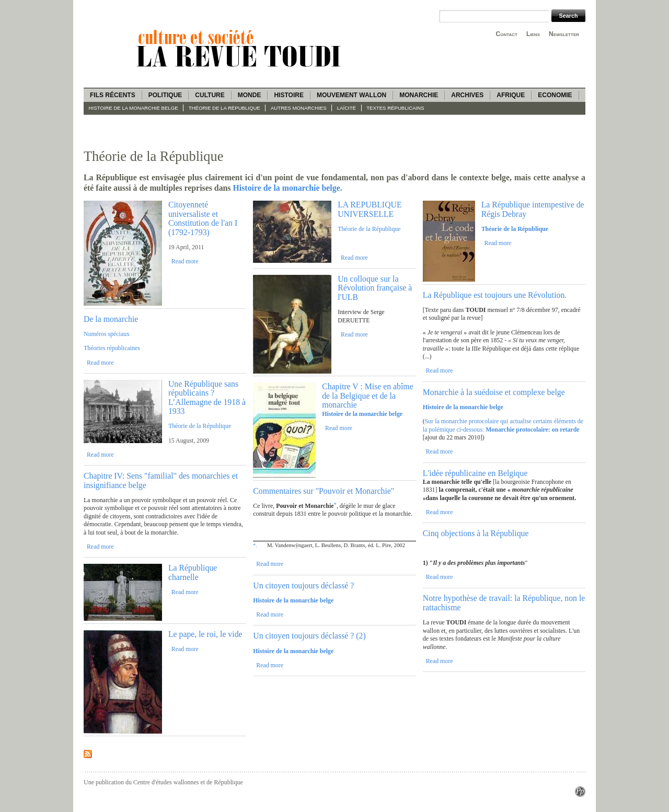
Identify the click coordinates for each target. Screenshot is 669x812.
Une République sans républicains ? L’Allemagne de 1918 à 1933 (207, 397)
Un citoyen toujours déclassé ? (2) (309, 636)
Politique (165, 95)
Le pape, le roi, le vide (205, 634)
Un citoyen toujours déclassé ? (303, 585)
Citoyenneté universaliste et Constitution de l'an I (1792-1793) (203, 218)
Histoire (289, 95)
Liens (533, 34)
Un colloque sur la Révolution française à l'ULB (375, 288)
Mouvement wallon (351, 95)
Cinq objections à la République (476, 533)
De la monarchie (111, 319)
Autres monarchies (299, 108)
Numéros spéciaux (107, 334)
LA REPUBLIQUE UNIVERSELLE (370, 209)
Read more (185, 261)
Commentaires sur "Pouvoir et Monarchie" (324, 491)
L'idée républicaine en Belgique (475, 473)
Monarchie (419, 95)
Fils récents (113, 95)
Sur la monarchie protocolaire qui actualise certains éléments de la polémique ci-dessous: (503, 425)
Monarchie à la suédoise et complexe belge (494, 392)
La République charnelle (193, 572)
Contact (507, 34)
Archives (467, 95)
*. (255, 545)
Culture (210, 95)
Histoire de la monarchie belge (134, 108)
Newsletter (564, 34)
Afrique (511, 95)
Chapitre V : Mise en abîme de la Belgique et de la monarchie (367, 396)
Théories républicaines (112, 348)
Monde (250, 95)
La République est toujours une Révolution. (495, 295)
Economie (555, 95)
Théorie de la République (224, 108)
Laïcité (347, 108)
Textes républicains (395, 108)
